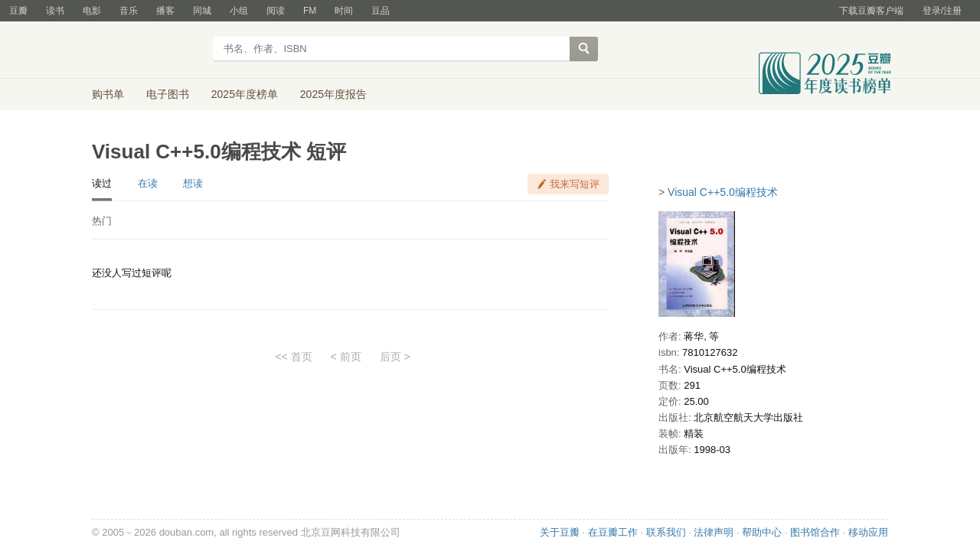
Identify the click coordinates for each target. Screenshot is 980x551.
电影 (92, 11)
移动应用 (868, 532)
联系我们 (666, 532)
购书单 (108, 94)
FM (310, 11)
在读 (148, 183)
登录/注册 (942, 11)
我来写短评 (575, 184)
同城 (202, 11)
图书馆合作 (815, 532)
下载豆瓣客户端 (871, 11)
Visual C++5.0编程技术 (723, 192)
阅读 (276, 11)
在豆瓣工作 (613, 532)
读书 (55, 11)
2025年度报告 (333, 94)
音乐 (129, 11)
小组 (239, 11)
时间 (344, 11)
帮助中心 (762, 532)
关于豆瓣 (560, 532)
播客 (165, 11)
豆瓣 (18, 11)
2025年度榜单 (245, 94)
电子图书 (168, 94)
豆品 (381, 11)
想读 (193, 183)
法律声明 (714, 532)
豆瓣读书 (147, 51)
